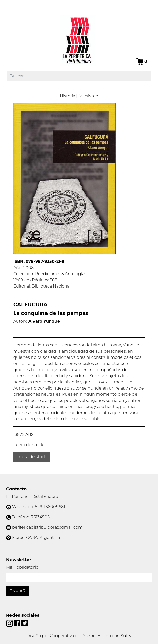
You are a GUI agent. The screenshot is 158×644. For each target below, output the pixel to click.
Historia (67, 96)
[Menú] (15, 59)
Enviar (18, 591)
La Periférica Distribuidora (32, 497)
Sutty (126, 636)
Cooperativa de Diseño (73, 636)
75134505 (40, 517)
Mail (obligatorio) (23, 567)
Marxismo (88, 96)
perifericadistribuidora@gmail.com (47, 527)
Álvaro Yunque (44, 321)
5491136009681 (50, 507)
